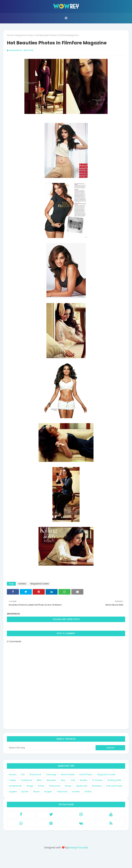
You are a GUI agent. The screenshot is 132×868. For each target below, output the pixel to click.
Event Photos (86, 774)
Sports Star (82, 786)
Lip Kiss (25, 792)
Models (84, 780)
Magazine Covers (24, 35)
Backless (97, 786)
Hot (23, 774)
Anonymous (15, 50)
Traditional (26, 780)
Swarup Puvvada (78, 848)
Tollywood (62, 792)
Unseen (76, 792)
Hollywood (55, 786)
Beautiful (51, 780)
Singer (30, 786)
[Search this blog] (51, 748)
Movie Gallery (68, 774)
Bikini (39, 780)
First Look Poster (114, 786)
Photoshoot (35, 774)
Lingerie (13, 792)
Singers (48, 792)
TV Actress (97, 780)
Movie (36, 792)
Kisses (68, 786)
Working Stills (114, 780)
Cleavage (51, 774)
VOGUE (88, 792)
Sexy (63, 780)
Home (10, 35)
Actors (41, 786)
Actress (22, 584)
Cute (73, 780)
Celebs (12, 780)
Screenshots (15, 786)
